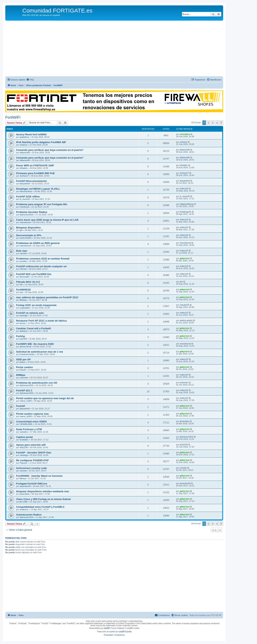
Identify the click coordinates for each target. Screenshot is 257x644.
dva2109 (24, 447)
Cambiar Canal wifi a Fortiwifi (33, 328)
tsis (21, 284)
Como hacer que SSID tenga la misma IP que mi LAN (47, 220)
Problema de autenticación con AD (37, 383)
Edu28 (23, 370)
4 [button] (217, 123)
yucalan (23, 261)
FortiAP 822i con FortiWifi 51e (34, 274)
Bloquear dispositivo (28, 228)
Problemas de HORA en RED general (38, 243)
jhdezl (22, 362)
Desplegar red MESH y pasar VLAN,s (38, 189)
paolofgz (24, 315)
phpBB (106, 628)
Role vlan (22, 251)
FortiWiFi (13, 117)
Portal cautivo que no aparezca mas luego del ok (45, 398)
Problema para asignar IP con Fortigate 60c (42, 204)
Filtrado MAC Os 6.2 (28, 282)
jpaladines (24, 137)
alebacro (24, 331)
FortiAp (21, 336)
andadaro (24, 440)
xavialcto (24, 432)
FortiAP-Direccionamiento (31, 181)
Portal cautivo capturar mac (33, 414)
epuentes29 (25, 486)
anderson (24, 509)
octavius (23, 145)
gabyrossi (185, 258)
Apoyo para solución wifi (31, 445)
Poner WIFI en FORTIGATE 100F (35, 165)
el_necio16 (25, 199)
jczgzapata (25, 308)
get (21, 230)
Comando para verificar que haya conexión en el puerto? (50, 150)
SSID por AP (23, 359)
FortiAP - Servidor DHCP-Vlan (34, 453)
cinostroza (24, 207)
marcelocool (25, 222)
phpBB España (125, 632)
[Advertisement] (114, 49)
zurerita (23, 471)
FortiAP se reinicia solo (30, 313)
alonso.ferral (25, 347)
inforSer (23, 269)
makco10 (184, 188)
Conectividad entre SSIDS (31, 422)
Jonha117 (24, 176)
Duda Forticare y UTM (29, 429)
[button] (221, 123)
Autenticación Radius (29, 515)
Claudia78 (184, 305)
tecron (23, 323)
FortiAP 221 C (24, 391)
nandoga (24, 455)
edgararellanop (187, 204)
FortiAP (21, 406)
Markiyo (23, 300)
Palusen (23, 463)
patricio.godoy (186, 320)
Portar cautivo (24, 367)
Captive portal (24, 437)
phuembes (184, 421)
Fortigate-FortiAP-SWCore (32, 484)
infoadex (24, 168)
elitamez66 (25, 153)
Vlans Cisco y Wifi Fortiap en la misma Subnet (43, 499)
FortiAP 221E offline (28, 197)
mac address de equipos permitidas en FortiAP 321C (47, 297)
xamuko (23, 253)
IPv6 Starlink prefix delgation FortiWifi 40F (41, 142)
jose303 (23, 339)
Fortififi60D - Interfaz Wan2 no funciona (39, 476)
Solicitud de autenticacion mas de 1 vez (40, 352)
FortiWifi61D (23, 290)
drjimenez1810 (26, 215)
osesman (24, 378)
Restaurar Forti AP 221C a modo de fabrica (41, 321)
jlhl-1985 (24, 502)
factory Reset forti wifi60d (31, 134)
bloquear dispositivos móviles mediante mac (43, 491)
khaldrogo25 (185, 212)
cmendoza (185, 134)
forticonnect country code (31, 468)
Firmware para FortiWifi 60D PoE (35, 173)
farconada (24, 277)
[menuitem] (30, 80)
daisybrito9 (25, 184)
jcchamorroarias (27, 354)
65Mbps (21, 375)
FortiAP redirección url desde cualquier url (41, 266)
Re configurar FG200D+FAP (32, 460)
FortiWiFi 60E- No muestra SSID (35, 344)
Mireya (23, 478)
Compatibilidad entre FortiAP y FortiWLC (40, 507)
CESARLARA (26, 424)
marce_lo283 (26, 401)
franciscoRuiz (26, 191)
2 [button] (208, 123)
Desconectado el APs (29, 235)
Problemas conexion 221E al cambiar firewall (43, 259)
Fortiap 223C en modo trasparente (36, 305)
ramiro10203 (26, 238)
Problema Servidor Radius (32, 212)
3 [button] (213, 123)
